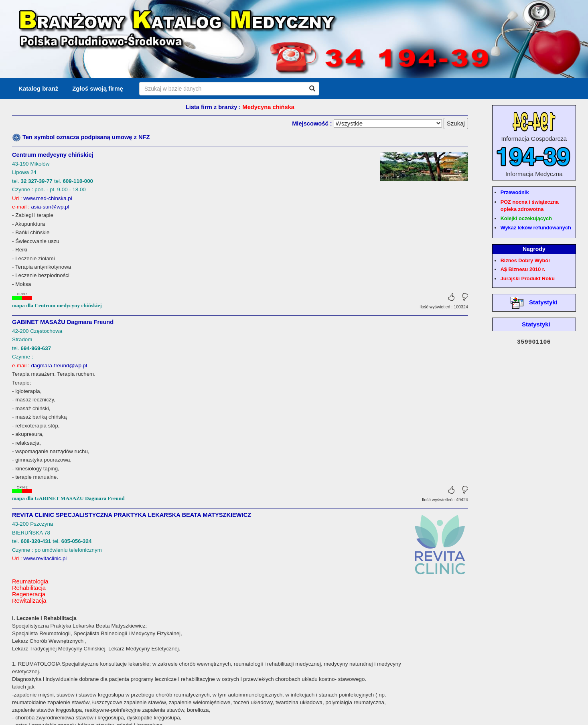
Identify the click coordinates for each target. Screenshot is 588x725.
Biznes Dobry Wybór (525, 260)
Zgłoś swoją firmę (98, 88)
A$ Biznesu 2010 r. (523, 269)
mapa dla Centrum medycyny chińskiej (57, 305)
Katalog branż (38, 88)
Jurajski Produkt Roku (528, 278)
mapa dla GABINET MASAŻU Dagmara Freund (68, 498)
